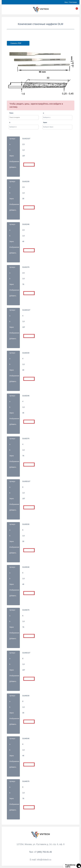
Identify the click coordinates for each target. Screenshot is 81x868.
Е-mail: (40, 860)
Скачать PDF (16, 43)
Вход (66, 2)
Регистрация (73, 2)
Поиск (11, 113)
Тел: (40, 852)
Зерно (45, 123)
